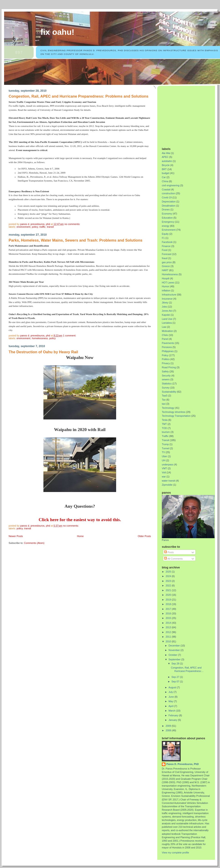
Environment (24, 227)
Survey (166, 388)
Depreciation (169, 202)
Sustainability (169, 392)
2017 (169, 609)
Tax (164, 400)
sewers (166, 379)
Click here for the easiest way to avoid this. (80, 520)
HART (165, 270)
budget (166, 173)
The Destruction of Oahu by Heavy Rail (43, 352)
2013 (169, 627)
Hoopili (166, 278)
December (175, 646)
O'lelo (165, 335)
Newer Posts (16, 536)
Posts (169, 552)
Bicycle (166, 165)
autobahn (167, 161)
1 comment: (70, 336)
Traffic (43, 227)
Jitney (165, 303)
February (174, 715)
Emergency (168, 222)
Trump (165, 444)
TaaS (165, 396)
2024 (169, 576)
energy (166, 226)
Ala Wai (166, 153)
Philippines (168, 351)
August (173, 687)
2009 (169, 726)
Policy (35, 227)
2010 (169, 641)
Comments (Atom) (34, 543)
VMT (164, 468)
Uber (164, 456)
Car (164, 177)
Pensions (167, 347)
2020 (169, 595)
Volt (164, 472)
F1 (163, 238)
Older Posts (144, 536)
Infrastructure (169, 295)
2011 (169, 637)
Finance (166, 246)
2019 (169, 600)
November (175, 650)
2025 (169, 572)
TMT (164, 424)
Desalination (169, 206)
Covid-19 (167, 197)
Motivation (167, 331)
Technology (168, 408)
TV (163, 452)
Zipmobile (167, 485)
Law (164, 327)
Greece (166, 266)
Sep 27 (176, 677)
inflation (166, 290)
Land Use (167, 319)
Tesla (165, 420)
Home (80, 536)
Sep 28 (176, 664)
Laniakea (167, 323)
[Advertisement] (190, 115)
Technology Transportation (176, 416)
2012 (169, 632)
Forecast (167, 254)
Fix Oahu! (57, 32)
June (172, 697)
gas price (167, 262)
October (173, 655)
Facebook (167, 242)
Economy (167, 214)
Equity (165, 234)
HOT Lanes (168, 283)
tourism (166, 432)
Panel (165, 339)
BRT (164, 169)
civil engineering (171, 185)
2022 (169, 585)
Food (165, 250)
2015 (169, 618)
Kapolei (166, 315)
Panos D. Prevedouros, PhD (183, 764)
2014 (169, 623)
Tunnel (166, 448)
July (171, 692)
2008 (169, 730)
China (165, 181)
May (171, 701)
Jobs (164, 307)
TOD (164, 428)
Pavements (168, 343)
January (173, 720)
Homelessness (40, 338)
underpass (167, 464)
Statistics (167, 384)
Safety (165, 371)
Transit (50, 227)
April (171, 706)
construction (168, 193)
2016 (169, 613)
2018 (169, 604)
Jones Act (167, 311)
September (175, 659)
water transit (169, 481)
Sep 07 (176, 681)
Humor (165, 286)
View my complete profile (175, 853)
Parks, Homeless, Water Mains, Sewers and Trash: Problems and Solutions (75, 240)
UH (164, 460)
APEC (165, 157)
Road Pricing (169, 367)
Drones (166, 209)
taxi (164, 404)
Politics (166, 359)
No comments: (72, 224)
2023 (169, 581)
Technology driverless (174, 412)
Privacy (166, 363)
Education (167, 218)
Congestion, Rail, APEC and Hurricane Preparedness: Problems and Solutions (79, 96)
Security (166, 376)
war (164, 477)
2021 (169, 590)
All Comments (173, 559)
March (172, 711)
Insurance (167, 299)
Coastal (166, 189)
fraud (165, 258)
